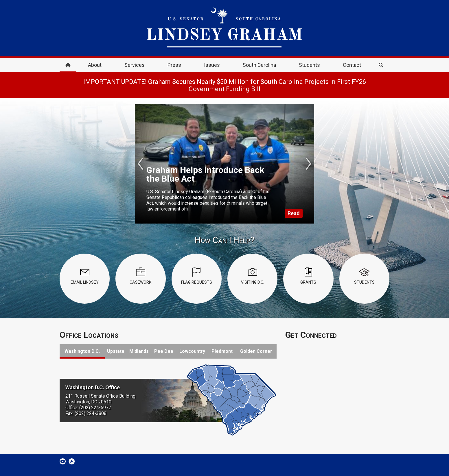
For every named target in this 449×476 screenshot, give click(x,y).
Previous (141, 164)
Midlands (139, 351)
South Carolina (259, 65)
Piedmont (222, 351)
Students (309, 65)
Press (174, 65)
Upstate (116, 351)
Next (308, 164)
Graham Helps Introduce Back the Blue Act (205, 174)
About (95, 65)
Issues (212, 65)
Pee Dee (164, 351)
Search (381, 65)
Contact (352, 65)
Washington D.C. (82, 351)
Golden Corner (256, 351)
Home (68, 65)
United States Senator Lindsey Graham (225, 28)
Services (135, 65)
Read (294, 213)
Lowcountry (192, 351)
